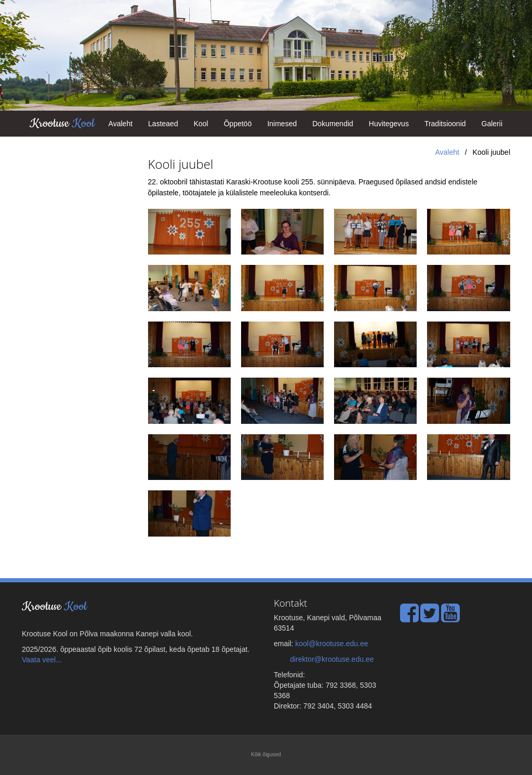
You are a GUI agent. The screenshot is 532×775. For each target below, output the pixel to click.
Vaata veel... (42, 660)
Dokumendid (333, 124)
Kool (201, 124)
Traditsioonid (445, 124)
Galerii (492, 124)
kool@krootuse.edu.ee (331, 644)
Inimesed (282, 124)
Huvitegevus (389, 124)
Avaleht (121, 124)
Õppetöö (238, 124)
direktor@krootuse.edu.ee (332, 659)
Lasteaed (163, 124)
